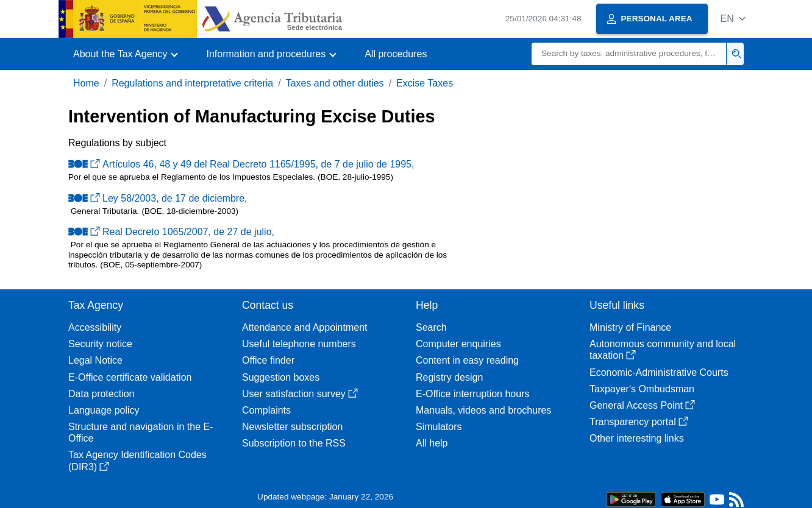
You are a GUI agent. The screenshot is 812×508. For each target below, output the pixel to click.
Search (431, 327)
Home (86, 83)
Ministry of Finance (630, 327)
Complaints (266, 410)
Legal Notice (95, 360)
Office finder (268, 360)
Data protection (101, 394)
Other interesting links (637, 438)
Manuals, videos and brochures (483, 410)
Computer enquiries (458, 344)
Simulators (439, 427)
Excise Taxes (425, 83)
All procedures (396, 54)
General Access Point (642, 405)
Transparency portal (639, 422)
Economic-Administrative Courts (659, 372)
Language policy (104, 410)
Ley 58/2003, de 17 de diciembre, (158, 198)
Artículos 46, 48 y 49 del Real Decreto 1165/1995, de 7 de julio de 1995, (241, 164)
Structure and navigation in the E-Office (141, 432)
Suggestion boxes (281, 377)
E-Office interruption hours (472, 394)
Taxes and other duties (335, 83)
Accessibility (95, 327)
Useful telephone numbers (299, 344)
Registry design (449, 377)
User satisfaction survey (300, 394)
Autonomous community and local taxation (663, 350)
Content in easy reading (467, 360)
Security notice (100, 344)
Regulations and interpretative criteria (192, 83)
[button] (733, 19)
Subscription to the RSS (294, 443)
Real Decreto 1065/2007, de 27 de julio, (171, 232)
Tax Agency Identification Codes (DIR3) (137, 460)
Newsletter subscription (292, 427)
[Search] (629, 54)
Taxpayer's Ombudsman (642, 389)
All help (432, 443)
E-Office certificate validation (130, 377)
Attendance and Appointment (305, 327)
